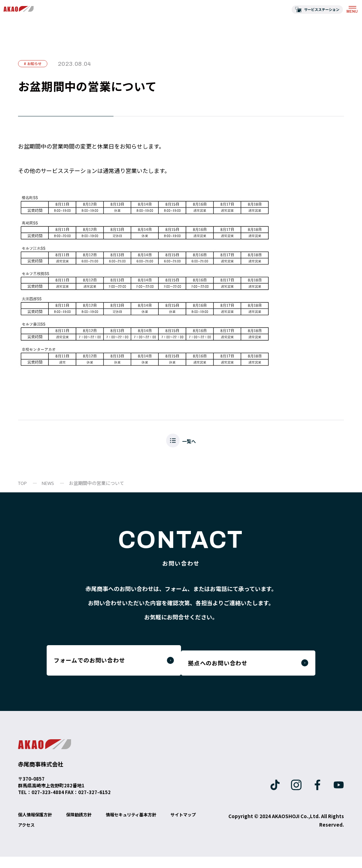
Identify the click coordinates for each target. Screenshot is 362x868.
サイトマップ (33, 836)
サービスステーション (322, 9)
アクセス (72, 836)
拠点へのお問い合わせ (240, 669)
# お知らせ (39, 66)
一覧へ (191, 447)
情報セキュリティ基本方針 (145, 826)
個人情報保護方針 (38, 826)
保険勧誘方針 (87, 826)
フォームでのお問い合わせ (99, 669)
